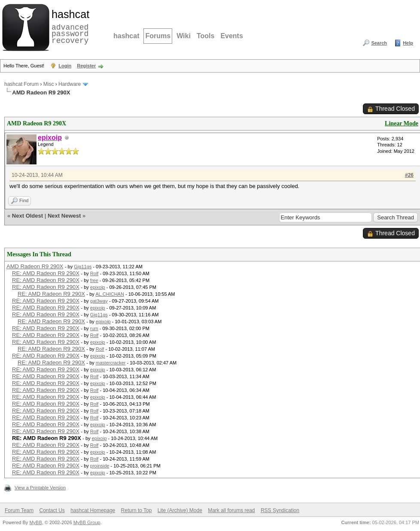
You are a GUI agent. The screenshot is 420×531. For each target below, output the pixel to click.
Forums (158, 36)
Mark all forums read (231, 510)
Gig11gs (83, 267)
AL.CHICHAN (110, 294)
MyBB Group (87, 522)
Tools (205, 36)
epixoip (98, 287)
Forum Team (19, 510)
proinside (100, 466)
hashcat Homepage (93, 510)
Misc (49, 84)
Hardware (70, 84)
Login (65, 66)
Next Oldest (27, 216)
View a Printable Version (40, 488)
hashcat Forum (21, 84)
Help (408, 43)
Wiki (184, 36)
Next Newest (64, 216)
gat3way (99, 301)
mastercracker (111, 363)
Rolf (94, 273)
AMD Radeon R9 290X (35, 266)
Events (231, 36)
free (94, 280)
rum (94, 328)
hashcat (126, 36)
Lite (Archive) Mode (180, 510)
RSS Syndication (280, 510)
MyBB (35, 522)
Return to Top (137, 510)
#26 (409, 175)
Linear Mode (402, 123)
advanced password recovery (69, 26)
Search (379, 43)
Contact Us (52, 510)
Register (86, 66)
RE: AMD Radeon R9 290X (46, 273)
